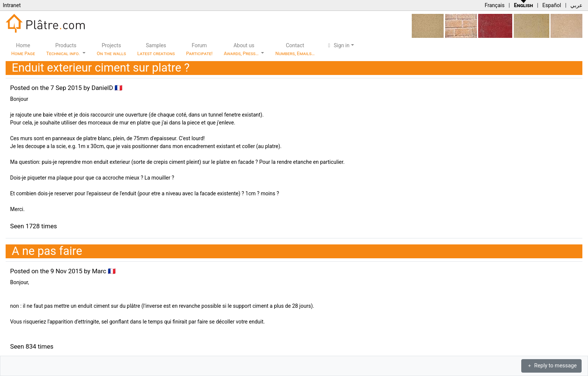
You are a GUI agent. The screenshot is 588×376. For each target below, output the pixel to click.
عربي (576, 5)
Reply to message (551, 366)
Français (494, 5)
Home (23, 49)
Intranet (12, 5)
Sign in (338, 45)
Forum (199, 49)
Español (552, 5)
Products (64, 49)
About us (242, 49)
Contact (295, 49)
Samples (156, 49)
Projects (111, 49)
